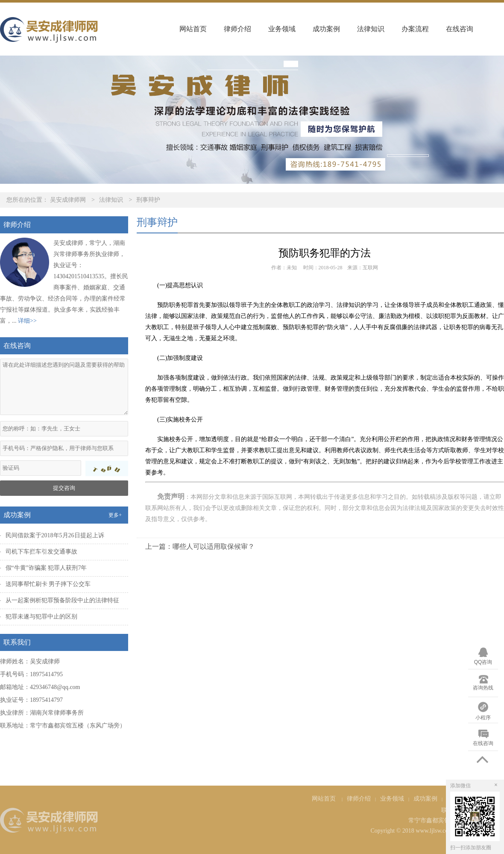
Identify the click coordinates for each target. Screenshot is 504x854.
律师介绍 (237, 29)
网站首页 (193, 29)
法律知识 (371, 29)
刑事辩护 (148, 200)
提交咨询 (64, 488)
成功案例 (326, 29)
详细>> (27, 321)
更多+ (115, 515)
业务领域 (282, 29)
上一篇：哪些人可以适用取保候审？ (200, 546)
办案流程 (415, 29)
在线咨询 (460, 29)
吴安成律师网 (68, 200)
